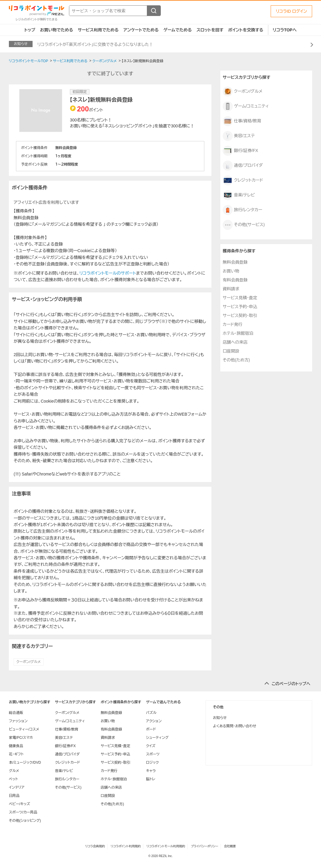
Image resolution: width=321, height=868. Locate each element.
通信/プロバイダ (243, 166)
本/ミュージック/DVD (25, 763)
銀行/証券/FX (240, 151)
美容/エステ (239, 136)
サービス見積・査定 (240, 298)
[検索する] (154, 11)
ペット (13, 779)
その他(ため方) (236, 360)
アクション (154, 721)
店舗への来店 (235, 342)
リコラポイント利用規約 (126, 846)
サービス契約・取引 (240, 316)
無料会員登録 (235, 262)
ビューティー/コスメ (24, 729)
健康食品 (16, 746)
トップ (30, 30)
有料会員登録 (235, 280)
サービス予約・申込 (240, 307)
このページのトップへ (291, 684)
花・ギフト (16, 754)
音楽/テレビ (239, 195)
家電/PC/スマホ (21, 738)
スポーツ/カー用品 (23, 812)
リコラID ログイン (291, 11)
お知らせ (220, 718)
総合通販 (16, 713)
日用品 (14, 796)
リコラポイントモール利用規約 (166, 846)
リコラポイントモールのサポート (108, 273)
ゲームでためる (178, 30)
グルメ (14, 771)
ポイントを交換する (246, 30)
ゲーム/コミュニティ (246, 106)
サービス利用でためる (98, 30)
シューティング (157, 738)
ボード (151, 729)
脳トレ (151, 779)
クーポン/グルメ (29, 662)
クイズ (151, 746)
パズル (151, 713)
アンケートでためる (141, 30)
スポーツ (153, 754)
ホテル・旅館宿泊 (238, 333)
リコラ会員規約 (95, 846)
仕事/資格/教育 (242, 121)
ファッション (18, 721)
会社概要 (230, 846)
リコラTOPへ (285, 30)
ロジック (152, 763)
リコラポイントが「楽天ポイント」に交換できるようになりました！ (95, 44)
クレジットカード (243, 180)
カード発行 (232, 324)
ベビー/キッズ (20, 804)
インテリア (17, 787)
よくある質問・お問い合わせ (235, 726)
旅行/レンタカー (243, 210)
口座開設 (231, 351)
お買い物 (231, 271)
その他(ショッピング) (25, 821)
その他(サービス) (244, 225)
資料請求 (231, 289)
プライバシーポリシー (205, 846)
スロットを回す (210, 30)
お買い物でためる (57, 30)
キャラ (151, 771)
